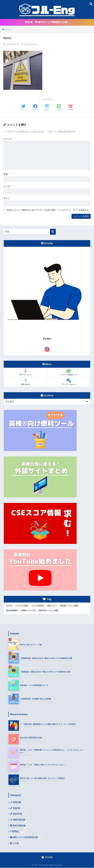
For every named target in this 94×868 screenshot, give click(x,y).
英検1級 (17, 808)
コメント (8, 139)
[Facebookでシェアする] (35, 108)
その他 (17, 844)
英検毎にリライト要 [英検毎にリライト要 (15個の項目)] (28, 610)
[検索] (53, 232)
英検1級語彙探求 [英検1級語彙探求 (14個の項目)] (12, 610)
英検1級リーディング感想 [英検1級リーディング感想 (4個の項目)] (69, 606)
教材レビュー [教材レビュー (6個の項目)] (52, 606)
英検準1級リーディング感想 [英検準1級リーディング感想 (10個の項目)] (48, 610)
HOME (47, 858)
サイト (7, 198)
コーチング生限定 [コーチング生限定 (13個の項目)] (22, 606)
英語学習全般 (20, 820)
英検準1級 (18, 814)
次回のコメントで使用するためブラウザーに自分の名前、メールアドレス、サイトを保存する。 (49, 210)
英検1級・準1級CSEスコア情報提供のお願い (47, 22)
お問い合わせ (25, 382)
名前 (6, 174)
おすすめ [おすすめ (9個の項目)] (9, 606)
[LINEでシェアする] (59, 108)
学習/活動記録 (20, 826)
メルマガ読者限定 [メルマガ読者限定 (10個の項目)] (38, 606)
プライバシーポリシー (69, 382)
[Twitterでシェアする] (23, 108)
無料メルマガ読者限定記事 (26, 838)
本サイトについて (25, 372)
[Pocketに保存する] (71, 108)
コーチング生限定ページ (69, 372)
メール (7, 186)
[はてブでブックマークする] (47, 108)
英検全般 (18, 803)
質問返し (17, 832)
